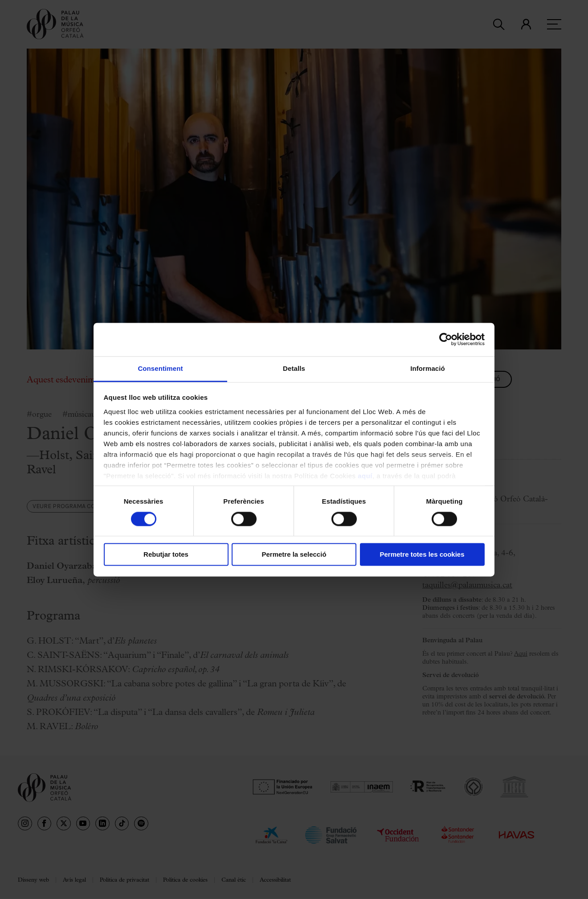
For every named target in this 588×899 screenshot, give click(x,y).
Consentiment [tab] (160, 368)
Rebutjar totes (166, 555)
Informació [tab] (428, 368)
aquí (365, 476)
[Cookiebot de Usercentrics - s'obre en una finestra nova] (446, 339)
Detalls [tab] (294, 368)
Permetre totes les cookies (422, 555)
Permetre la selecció (294, 555)
